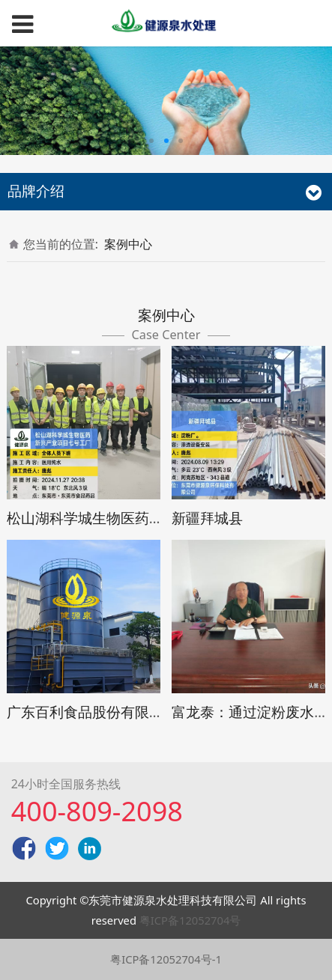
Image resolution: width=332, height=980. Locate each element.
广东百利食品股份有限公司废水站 (114, 712)
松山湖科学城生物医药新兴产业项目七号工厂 (149, 518)
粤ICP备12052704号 (190, 920)
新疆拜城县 (207, 518)
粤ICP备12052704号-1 (166, 959)
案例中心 (128, 244)
